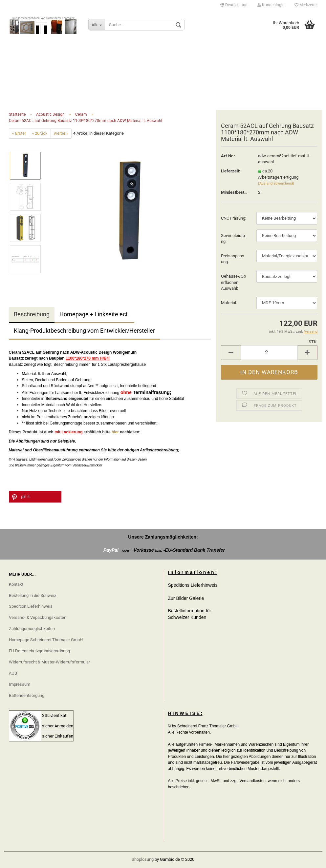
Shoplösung (143, 859)
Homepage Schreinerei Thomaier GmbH (46, 640)
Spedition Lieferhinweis (31, 606)
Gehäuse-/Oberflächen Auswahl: (233, 282)
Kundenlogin (271, 5)
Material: (229, 303)
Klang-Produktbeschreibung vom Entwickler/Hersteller (84, 331)
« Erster (19, 133)
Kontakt (16, 584)
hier (116, 432)
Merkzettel (306, 5)
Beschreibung (32, 314)
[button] (35, 497)
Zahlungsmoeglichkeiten (32, 629)
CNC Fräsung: (234, 218)
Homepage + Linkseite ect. (94, 314)
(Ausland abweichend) (276, 183)
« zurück (40, 133)
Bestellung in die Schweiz (33, 595)
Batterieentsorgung (27, 695)
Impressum (20, 684)
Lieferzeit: (231, 171)
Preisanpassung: (233, 259)
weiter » (61, 133)
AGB (13, 673)
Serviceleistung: (233, 239)
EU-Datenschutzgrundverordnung (39, 651)
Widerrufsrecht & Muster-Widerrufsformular (49, 662)
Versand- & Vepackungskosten (38, 617)
